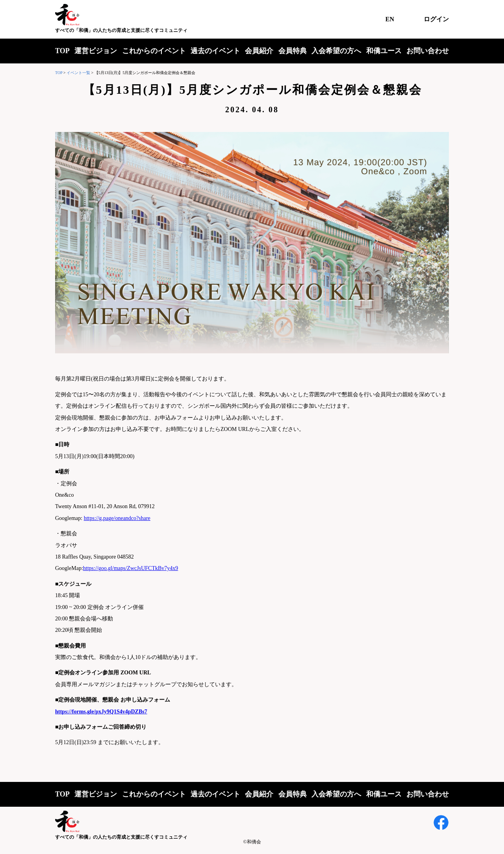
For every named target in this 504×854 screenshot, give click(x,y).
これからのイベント (154, 51)
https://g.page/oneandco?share (117, 518)
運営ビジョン (96, 51)
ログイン (436, 19)
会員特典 (293, 51)
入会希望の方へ (336, 51)
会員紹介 (259, 51)
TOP (62, 51)
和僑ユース (384, 51)
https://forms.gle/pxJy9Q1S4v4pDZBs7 (101, 712)
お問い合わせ (428, 51)
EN (390, 19)
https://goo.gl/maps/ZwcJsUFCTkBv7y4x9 (131, 568)
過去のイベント (215, 51)
